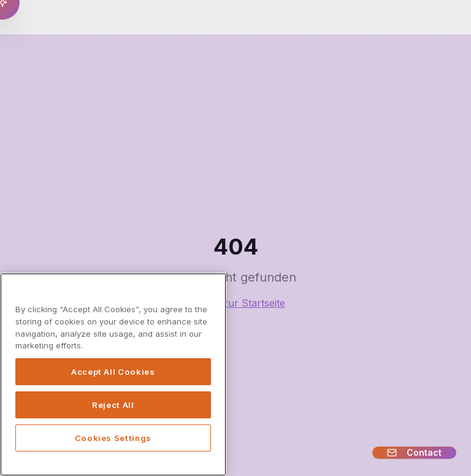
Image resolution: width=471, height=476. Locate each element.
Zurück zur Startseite (235, 303)
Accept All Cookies (113, 372)
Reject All (113, 405)
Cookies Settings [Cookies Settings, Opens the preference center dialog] (113, 438)
